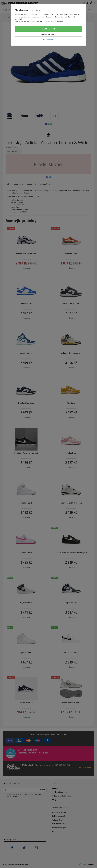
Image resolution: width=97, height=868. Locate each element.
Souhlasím (49, 29)
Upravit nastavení (48, 34)
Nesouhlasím (49, 39)
